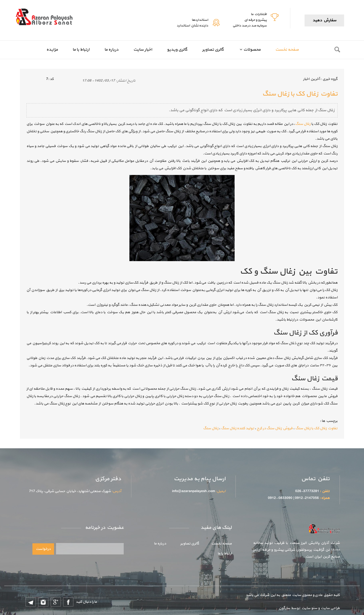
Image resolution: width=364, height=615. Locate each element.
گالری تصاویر (213, 50)
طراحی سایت (330, 608)
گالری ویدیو (177, 50)
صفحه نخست (287, 50)
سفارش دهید (324, 20)
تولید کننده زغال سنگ (238, 428)
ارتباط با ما (81, 50)
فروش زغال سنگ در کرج (275, 428)
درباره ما (111, 50)
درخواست (43, 549)
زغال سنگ (303, 124)
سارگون (285, 608)
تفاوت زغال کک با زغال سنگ (316, 428)
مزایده (52, 50)
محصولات (252, 50)
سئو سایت (309, 608)
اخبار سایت (143, 50)
